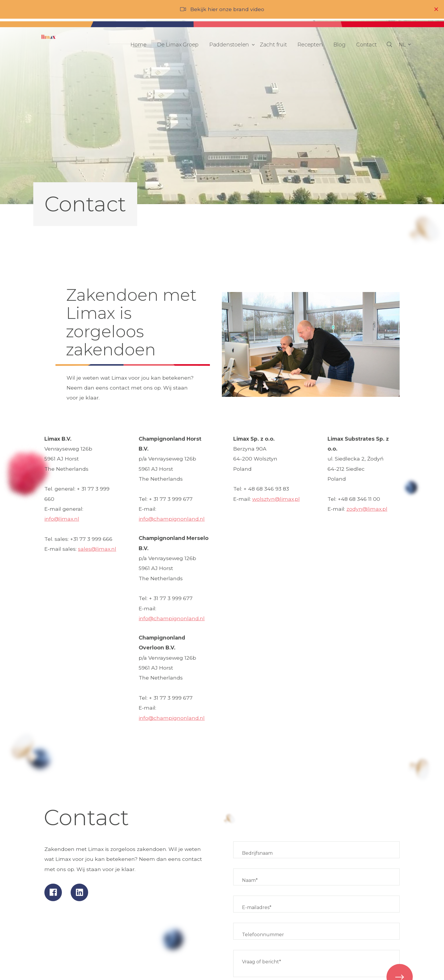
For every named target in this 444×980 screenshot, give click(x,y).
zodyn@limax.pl (367, 509)
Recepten (310, 45)
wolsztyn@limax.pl (276, 499)
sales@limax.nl (97, 549)
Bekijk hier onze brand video (227, 9)
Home (138, 45)
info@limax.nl (62, 519)
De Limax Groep (178, 45)
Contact (366, 45)
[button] (405, 45)
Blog (339, 45)
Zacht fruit (273, 45)
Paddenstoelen (231, 45)
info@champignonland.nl (172, 519)
